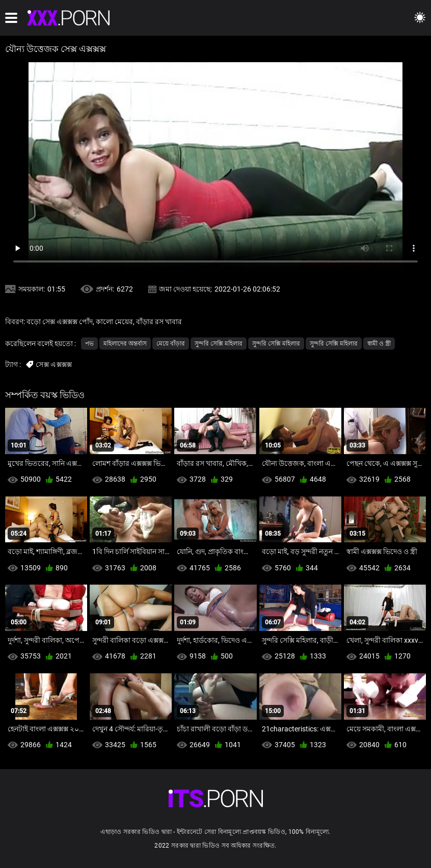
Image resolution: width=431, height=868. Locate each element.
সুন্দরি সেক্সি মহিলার (219, 344)
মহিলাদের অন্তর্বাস (125, 344)
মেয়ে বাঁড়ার (171, 344)
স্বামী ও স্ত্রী (379, 344)
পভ (89, 344)
